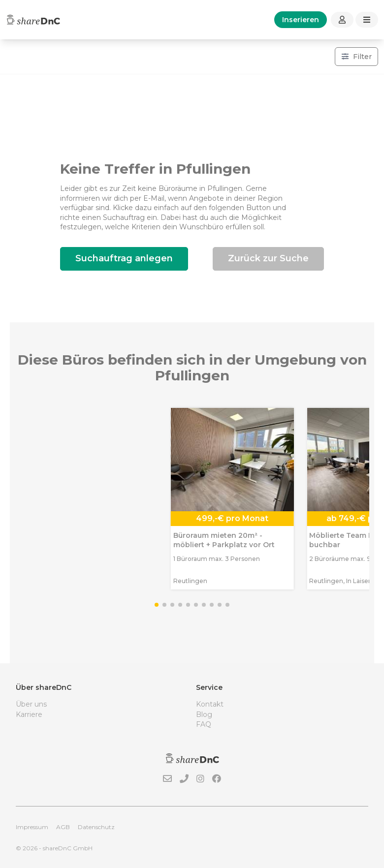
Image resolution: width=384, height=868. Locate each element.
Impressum (32, 827)
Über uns (31, 704)
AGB (63, 827)
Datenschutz (96, 827)
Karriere (29, 714)
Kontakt (210, 704)
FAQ (204, 724)
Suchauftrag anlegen (124, 258)
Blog (204, 714)
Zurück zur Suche (268, 258)
